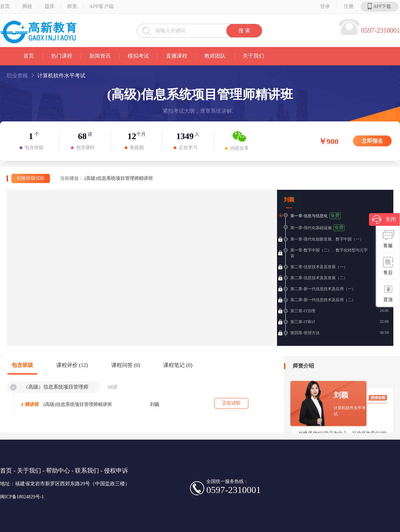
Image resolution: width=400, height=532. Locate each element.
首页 (29, 56)
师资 (72, 6)
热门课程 (62, 56)
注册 (349, 6)
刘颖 (289, 200)
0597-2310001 (380, 30)
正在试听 (231, 403)
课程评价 (72, 365)
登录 (325, 6)
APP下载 (379, 6)
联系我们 (87, 471)
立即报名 (372, 141)
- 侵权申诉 (114, 471)
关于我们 (253, 56)
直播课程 (177, 56)
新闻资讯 (100, 56)
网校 (27, 6)
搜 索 (244, 31)
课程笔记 (178, 365)
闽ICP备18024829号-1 (22, 497)
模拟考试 (138, 56)
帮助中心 (58, 471)
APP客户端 (101, 6)
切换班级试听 (31, 178)
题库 (50, 6)
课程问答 (126, 365)
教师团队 (215, 56)
